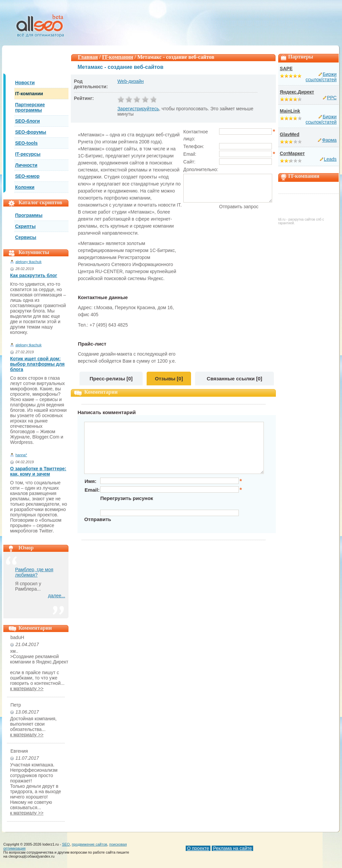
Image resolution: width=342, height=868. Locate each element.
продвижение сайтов (90, 844)
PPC (332, 98)
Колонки (25, 187)
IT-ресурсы (28, 154)
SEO (66, 844)
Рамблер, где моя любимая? (34, 572)
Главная (88, 57)
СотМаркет (292, 153)
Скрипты (25, 226)
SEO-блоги (27, 121)
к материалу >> (27, 689)
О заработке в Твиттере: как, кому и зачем (38, 471)
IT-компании (29, 94)
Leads (330, 159)
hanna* (21, 455)
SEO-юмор (27, 176)
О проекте (198, 848)
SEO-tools (26, 143)
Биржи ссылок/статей (321, 77)
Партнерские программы (30, 107)
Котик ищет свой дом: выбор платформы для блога (37, 364)
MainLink (290, 111)
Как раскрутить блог (34, 275)
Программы (29, 215)
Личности (26, 165)
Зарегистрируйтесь (138, 109)
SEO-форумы (31, 132)
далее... (57, 596)
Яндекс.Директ (297, 92)
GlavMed (290, 134)
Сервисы (26, 237)
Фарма (329, 140)
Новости (25, 83)
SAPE (286, 69)
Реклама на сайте (232, 848)
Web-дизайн (130, 81)
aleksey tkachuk (28, 262)
